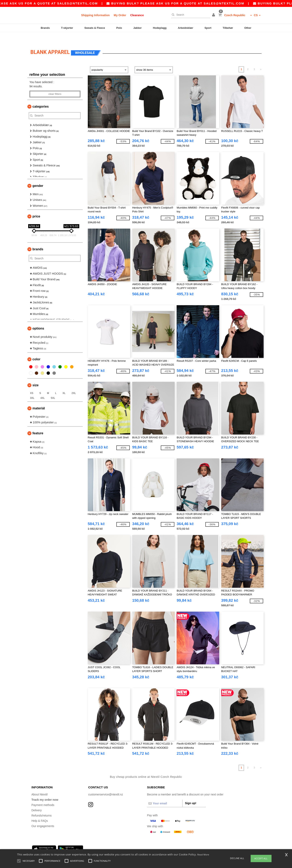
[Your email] (165, 794)
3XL (32, 389)
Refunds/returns (42, 806)
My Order (120, 15)
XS (32, 384)
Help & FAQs (40, 812)
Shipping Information (95, 15)
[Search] (190, 15)
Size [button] (35, 376)
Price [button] (36, 207)
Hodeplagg (160, 28)
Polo (119, 28)
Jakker (137, 28)
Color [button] (36, 350)
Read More (203, 855)
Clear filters (55, 85)
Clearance (137, 15)
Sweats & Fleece (95, 28)
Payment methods (43, 796)
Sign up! (191, 794)
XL (64, 384)
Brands (45, 28)
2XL (74, 384)
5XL (53, 389)
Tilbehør (228, 28)
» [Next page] (261, 60)
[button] (214, 15)
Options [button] (38, 319)
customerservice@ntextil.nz (106, 785)
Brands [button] (38, 240)
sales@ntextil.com (92, 3)
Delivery (37, 801)
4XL (42, 389)
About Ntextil (39, 785)
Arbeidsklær (186, 28)
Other (248, 28)
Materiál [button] (39, 399)
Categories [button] (41, 97)
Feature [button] (38, 424)
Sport (208, 28)
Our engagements (43, 817)
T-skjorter (67, 28)
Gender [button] (38, 177)
